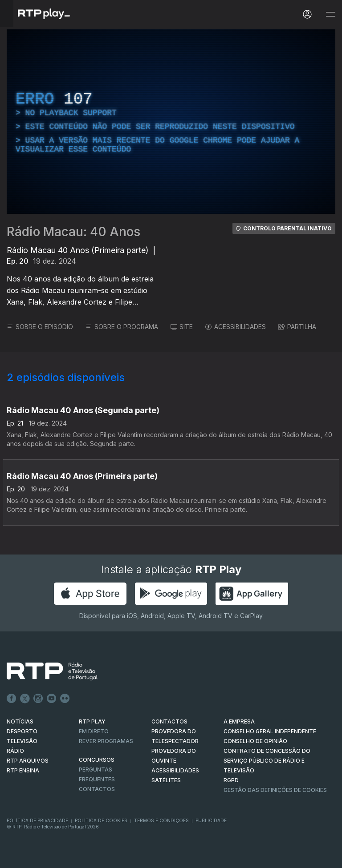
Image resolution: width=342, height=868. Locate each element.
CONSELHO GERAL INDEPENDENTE (270, 731)
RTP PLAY (92, 721)
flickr (65, 699)
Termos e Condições (161, 820)
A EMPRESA (239, 721)
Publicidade (211, 820)
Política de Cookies (101, 820)
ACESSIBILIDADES (236, 327)
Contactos (97, 789)
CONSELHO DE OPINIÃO (255, 741)
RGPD (231, 780)
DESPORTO (22, 731)
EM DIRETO (94, 731)
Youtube (52, 699)
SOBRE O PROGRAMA (122, 327)
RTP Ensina (23, 770)
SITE (182, 327)
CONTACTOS (169, 721)
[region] (171, 122)
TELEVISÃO (22, 741)
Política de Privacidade (37, 820)
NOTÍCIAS (20, 721)
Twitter (25, 699)
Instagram (38, 699)
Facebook (12, 699)
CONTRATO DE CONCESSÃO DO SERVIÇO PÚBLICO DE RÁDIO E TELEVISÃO (267, 761)
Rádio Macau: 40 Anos (73, 232)
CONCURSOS (97, 760)
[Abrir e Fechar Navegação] (330, 14)
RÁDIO (15, 751)
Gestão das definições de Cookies (275, 790)
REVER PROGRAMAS (106, 741)
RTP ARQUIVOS (28, 761)
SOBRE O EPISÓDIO (40, 327)
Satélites (166, 780)
